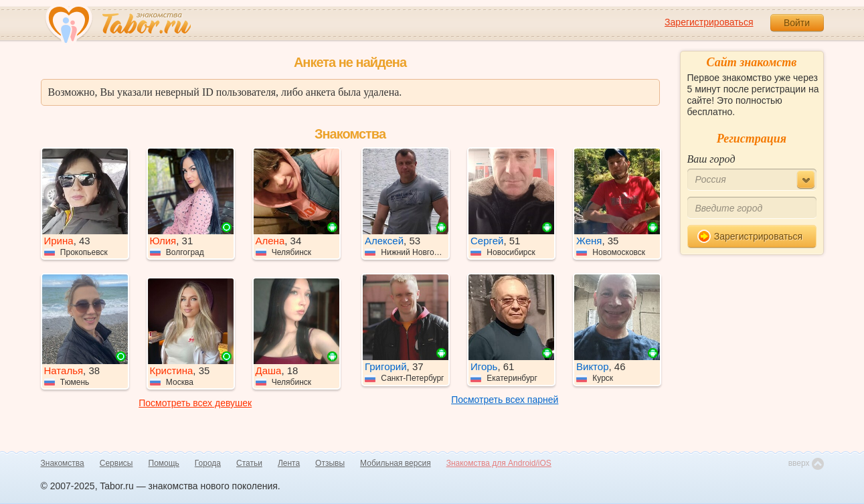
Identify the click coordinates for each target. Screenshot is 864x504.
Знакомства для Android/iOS (499, 463)
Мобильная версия (396, 463)
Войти (797, 23)
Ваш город (711, 159)
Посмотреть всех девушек (195, 403)
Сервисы (116, 463)
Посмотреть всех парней (505, 400)
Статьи (249, 463)
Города (208, 463)
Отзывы (330, 463)
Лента (289, 463)
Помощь (164, 463)
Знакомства (63, 463)
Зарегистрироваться (709, 22)
